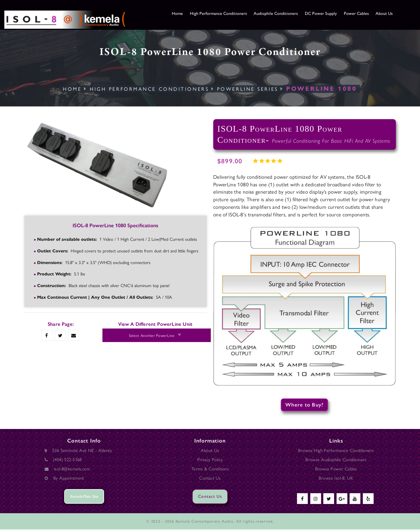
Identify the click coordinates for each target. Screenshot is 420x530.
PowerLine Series (248, 89)
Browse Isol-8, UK (336, 478)
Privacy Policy (210, 460)
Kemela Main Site (84, 497)
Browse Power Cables (336, 469)
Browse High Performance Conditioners (336, 451)
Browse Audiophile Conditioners (336, 460)
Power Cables (374, 14)
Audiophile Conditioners (287, 14)
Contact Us (210, 478)
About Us (404, 14)
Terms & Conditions (210, 469)
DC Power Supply (335, 14)
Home (179, 13)
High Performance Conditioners (224, 14)
